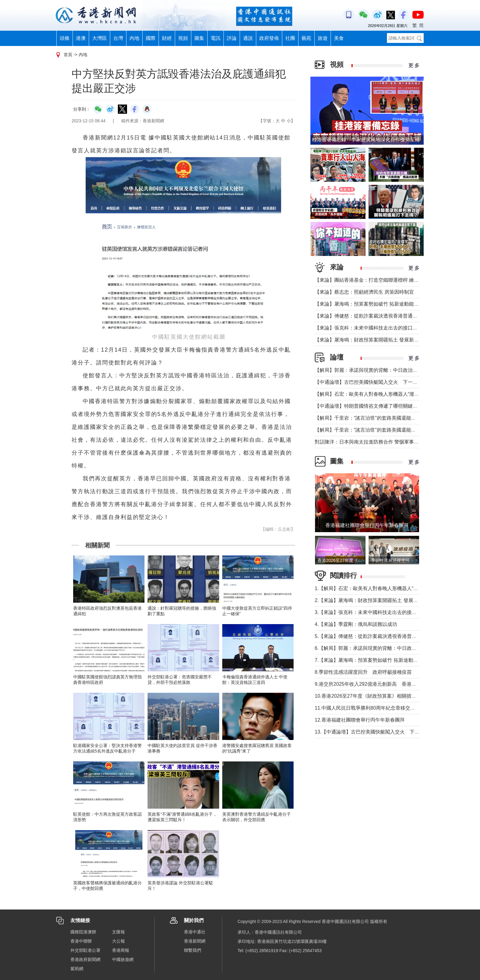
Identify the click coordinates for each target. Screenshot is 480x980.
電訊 (216, 38)
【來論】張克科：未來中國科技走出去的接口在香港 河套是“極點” (386, 328)
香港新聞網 (195, 941)
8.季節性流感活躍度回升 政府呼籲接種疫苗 (363, 672)
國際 (151, 38)
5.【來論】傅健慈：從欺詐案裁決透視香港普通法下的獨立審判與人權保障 (395, 636)
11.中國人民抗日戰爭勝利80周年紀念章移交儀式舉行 (372, 708)
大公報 (118, 941)
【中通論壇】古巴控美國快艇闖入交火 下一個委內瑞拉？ (378, 382)
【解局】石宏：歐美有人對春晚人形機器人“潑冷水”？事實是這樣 (385, 394)
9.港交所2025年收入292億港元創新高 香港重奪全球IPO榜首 (382, 684)
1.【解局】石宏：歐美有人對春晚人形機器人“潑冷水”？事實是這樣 (387, 588)
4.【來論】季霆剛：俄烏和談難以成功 (356, 624)
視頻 (183, 38)
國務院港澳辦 (83, 932)
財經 (167, 38)
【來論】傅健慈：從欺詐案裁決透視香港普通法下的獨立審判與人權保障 (393, 316)
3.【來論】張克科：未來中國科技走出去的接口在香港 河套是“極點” (388, 612)
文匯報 (118, 932)
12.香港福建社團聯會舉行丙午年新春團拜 (360, 720)
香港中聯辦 (81, 941)
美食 (339, 38)
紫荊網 (77, 969)
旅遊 (323, 38)
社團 (290, 38)
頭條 (65, 38)
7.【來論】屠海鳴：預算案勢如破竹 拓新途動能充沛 (371, 660)
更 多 (414, 65)
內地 (134, 38)
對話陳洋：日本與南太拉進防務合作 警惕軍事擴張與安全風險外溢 (386, 442)
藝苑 (306, 38)
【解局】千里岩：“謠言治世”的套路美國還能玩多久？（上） (380, 430)
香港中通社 (195, 932)
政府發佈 (269, 38)
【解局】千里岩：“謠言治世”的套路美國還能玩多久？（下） (380, 418)
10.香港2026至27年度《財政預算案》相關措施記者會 (373, 696)
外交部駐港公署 (85, 950)
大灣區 (99, 38)
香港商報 (121, 950)
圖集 (199, 38)
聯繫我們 (193, 950)
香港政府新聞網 (85, 959)
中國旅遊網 (123, 959)
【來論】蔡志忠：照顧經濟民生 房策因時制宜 (364, 292)
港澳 (81, 38)
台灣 (118, 38)
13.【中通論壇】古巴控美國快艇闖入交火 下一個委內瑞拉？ (382, 732)
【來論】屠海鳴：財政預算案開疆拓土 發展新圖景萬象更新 (379, 340)
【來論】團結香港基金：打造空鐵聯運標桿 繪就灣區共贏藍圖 (381, 280)
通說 (248, 38)
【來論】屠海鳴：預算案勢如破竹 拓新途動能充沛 (369, 304)
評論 (232, 38)
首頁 (68, 55)
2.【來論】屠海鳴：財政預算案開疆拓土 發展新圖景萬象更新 (381, 600)
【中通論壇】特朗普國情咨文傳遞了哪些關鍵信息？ (371, 406)
